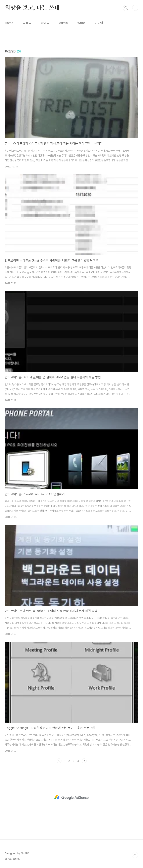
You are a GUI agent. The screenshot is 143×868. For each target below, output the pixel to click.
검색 (126, 8)
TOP (135, 855)
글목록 (27, 23)
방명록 (45, 23)
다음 (84, 761)
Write (81, 23)
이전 (59, 761)
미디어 (99, 23)
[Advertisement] (71, 797)
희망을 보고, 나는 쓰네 (32, 8)
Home (9, 23)
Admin (63, 23)
